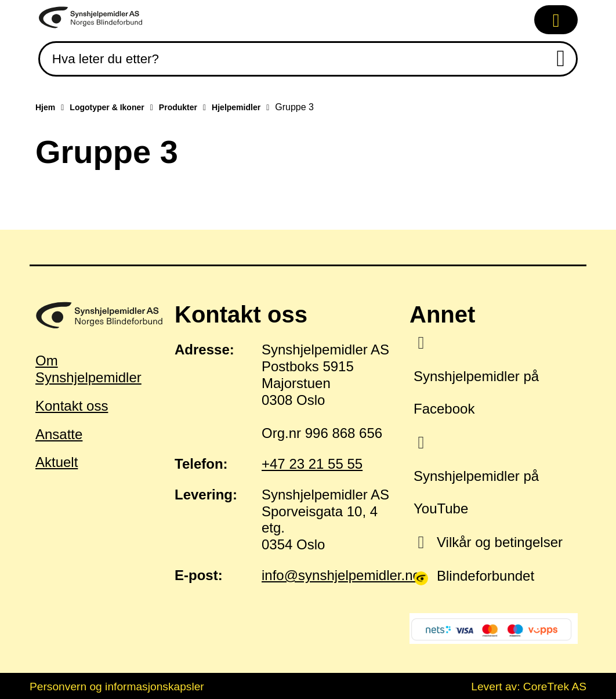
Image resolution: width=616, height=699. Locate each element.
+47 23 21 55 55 (312, 464)
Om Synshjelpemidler (88, 369)
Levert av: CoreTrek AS (529, 687)
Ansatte (59, 434)
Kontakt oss (72, 406)
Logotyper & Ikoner (107, 107)
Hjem (45, 107)
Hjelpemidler (236, 107)
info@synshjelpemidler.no (341, 575)
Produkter (178, 107)
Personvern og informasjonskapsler (117, 687)
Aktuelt (57, 462)
